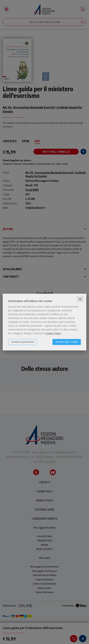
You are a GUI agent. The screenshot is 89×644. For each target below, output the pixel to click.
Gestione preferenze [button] (23, 342)
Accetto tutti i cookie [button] (67, 342)
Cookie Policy (53, 333)
